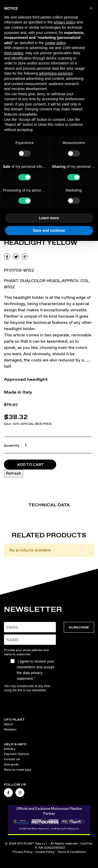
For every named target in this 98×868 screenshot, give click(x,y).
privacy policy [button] (65, 22)
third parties (14, 53)
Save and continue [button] (49, 230)
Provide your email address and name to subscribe (26, 652)
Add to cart (30, 465)
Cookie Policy (45, 852)
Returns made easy (18, 770)
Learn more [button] (49, 218)
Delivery (10, 749)
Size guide (11, 764)
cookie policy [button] (55, 43)
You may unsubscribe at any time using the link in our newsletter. (27, 688)
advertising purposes (56, 73)
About (8, 724)
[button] (91, 8)
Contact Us (12, 759)
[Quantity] (24, 445)
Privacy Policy (22, 852)
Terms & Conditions (71, 852)
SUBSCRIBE (79, 627)
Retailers (10, 729)
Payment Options (16, 754)
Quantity (12, 445)
